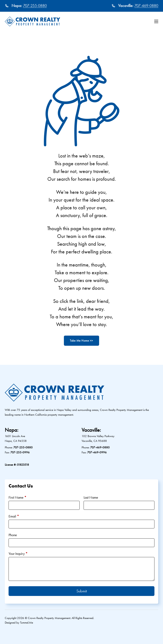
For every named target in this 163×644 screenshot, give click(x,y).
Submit (82, 591)
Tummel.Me (27, 623)
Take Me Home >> (81, 340)
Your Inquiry (18, 554)
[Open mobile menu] (156, 21)
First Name (17, 497)
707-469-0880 (146, 6)
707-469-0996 (97, 452)
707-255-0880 (35, 6)
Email (14, 516)
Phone (13, 535)
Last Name (91, 497)
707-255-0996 (20, 452)
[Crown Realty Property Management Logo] (33, 21)
